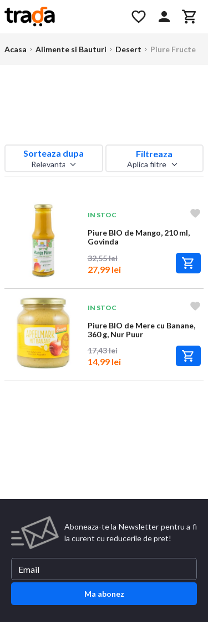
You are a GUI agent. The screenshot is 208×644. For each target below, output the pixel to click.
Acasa (16, 49)
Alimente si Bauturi (71, 49)
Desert (128, 49)
